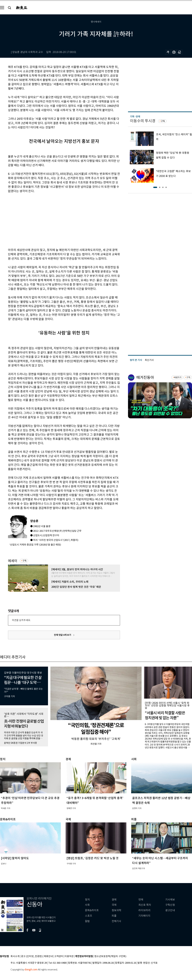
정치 (87, 900)
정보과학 (116, 910)
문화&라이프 (92, 910)
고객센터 (59, 956)
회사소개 (15, 956)
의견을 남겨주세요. (21, 620)
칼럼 (87, 921)
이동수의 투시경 (143, 121)
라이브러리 (144, 910)
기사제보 (170, 900)
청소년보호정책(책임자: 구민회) (110, 956)
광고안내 (170, 910)
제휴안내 (48, 956)
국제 (114, 905)
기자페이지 (144, 916)
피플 (114, 916)
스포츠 (89, 916)
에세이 (13, 561)
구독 (24, 561)
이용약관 (69, 956)
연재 (141, 900)
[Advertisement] (47, 220)
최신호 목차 (145, 905)
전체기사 (116, 921)
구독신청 (170, 905)
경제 (114, 900)
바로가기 (178, 377)
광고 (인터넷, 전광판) (32, 956)
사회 (87, 905)
